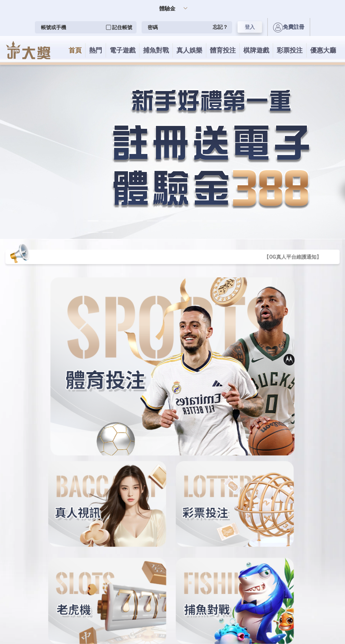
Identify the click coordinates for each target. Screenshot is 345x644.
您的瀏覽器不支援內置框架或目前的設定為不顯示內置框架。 (172, 322)
